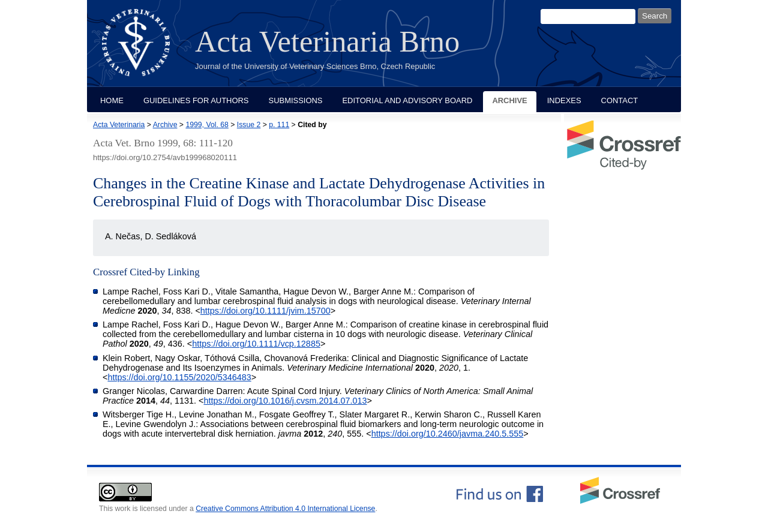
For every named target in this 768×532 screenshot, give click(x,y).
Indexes (564, 100)
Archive (509, 100)
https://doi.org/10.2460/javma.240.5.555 (448, 434)
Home (112, 100)
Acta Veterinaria (119, 125)
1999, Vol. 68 (207, 125)
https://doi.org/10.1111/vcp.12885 (256, 344)
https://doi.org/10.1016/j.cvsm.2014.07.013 (285, 401)
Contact (620, 100)
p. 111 (279, 125)
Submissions (296, 100)
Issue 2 (249, 125)
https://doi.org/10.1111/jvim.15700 (265, 311)
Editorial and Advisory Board (407, 100)
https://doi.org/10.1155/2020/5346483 (179, 377)
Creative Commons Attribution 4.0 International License (285, 509)
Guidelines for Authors (196, 100)
